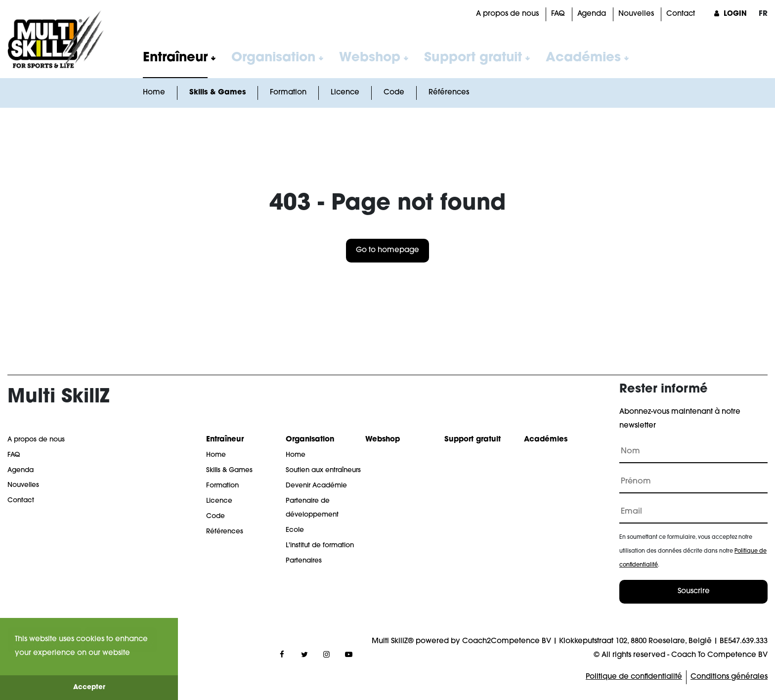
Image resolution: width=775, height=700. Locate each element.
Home (154, 93)
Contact (681, 14)
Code (394, 93)
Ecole (295, 530)
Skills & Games (217, 93)
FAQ (558, 14)
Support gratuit (473, 58)
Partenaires (304, 561)
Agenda (592, 14)
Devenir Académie (316, 486)
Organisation (273, 58)
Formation (288, 93)
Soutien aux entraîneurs (323, 470)
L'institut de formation (320, 546)
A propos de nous (507, 14)
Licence (345, 93)
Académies (583, 58)
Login (729, 14)
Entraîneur (175, 58)
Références (449, 93)
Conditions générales (729, 677)
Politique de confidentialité (634, 677)
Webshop (370, 58)
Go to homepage (387, 250)
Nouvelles (636, 14)
